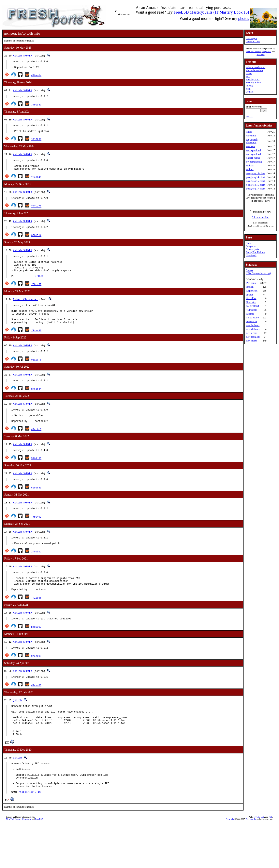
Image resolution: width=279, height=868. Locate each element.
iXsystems (267, 52)
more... (249, 116)
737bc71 (36, 213)
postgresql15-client (256, 181)
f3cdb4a (36, 184)
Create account (253, 41)
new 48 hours (253, 329)
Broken (250, 287)
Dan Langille (251, 863)
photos (244, 18)
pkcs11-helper (253, 158)
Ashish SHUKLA (23, 56)
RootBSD (261, 55)
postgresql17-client (256, 189)
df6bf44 (36, 407)
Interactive (252, 321)
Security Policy (253, 83)
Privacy (249, 86)
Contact (249, 92)
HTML (257, 861)
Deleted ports (252, 249)
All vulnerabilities (261, 217)
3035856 (36, 144)
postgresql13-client (256, 173)
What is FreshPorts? (256, 67)
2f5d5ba (36, 576)
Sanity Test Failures (255, 252)
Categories (251, 246)
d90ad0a (36, 77)
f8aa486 (36, 347)
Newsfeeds (251, 255)
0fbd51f (36, 243)
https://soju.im (30, 836)
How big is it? (253, 80)
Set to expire (253, 318)
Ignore (249, 295)
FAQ (248, 77)
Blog (248, 89)
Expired (250, 314)
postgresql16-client (256, 185)
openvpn (251, 146)
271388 (39, 289)
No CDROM (253, 306)
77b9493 (36, 540)
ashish (17, 795)
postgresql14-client (256, 177)
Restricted (251, 302)
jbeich (17, 731)
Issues (249, 73)
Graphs (249, 270)
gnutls (249, 132)
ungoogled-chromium (252, 141)
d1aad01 (36, 716)
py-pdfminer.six (254, 162)
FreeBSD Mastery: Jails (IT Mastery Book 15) (211, 12)
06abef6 (36, 377)
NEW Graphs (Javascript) (258, 273)
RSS (270, 861)
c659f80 (36, 510)
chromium (251, 136)
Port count (251, 283)
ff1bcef (36, 627)
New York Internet (254, 52)
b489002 (36, 657)
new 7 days (252, 333)
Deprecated (252, 291)
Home (249, 243)
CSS (262, 861)
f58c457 (36, 297)
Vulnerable (252, 310)
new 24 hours (253, 325)
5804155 (36, 480)
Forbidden (251, 298)
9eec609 (36, 686)
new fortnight (253, 337)
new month (252, 341)
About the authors (254, 70)
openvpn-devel (254, 150)
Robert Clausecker (25, 312)
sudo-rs (250, 166)
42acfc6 (36, 450)
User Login (251, 38)
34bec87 (36, 107)
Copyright (230, 863)
